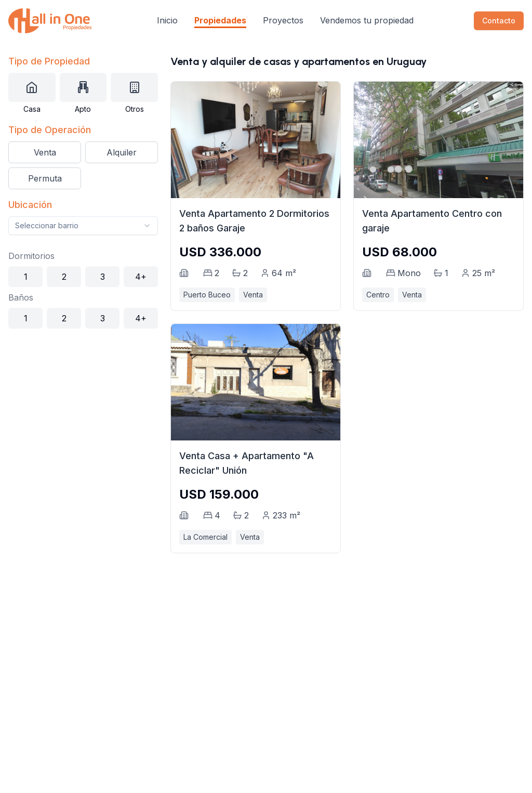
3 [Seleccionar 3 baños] (103, 318)
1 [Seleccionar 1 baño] (26, 318)
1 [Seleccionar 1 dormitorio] (26, 277)
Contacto (499, 21)
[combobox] (83, 226)
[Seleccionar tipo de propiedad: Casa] (32, 87)
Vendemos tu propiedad (367, 20)
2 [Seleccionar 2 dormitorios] (64, 277)
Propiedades (220, 20)
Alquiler (122, 152)
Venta (45, 152)
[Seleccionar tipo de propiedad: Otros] (134, 87)
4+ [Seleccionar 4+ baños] (141, 318)
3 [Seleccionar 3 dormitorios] (103, 277)
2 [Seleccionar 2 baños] (64, 318)
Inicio (167, 20)
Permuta (45, 178)
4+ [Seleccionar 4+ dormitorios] (141, 277)
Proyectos (283, 20)
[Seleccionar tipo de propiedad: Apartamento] (83, 87)
